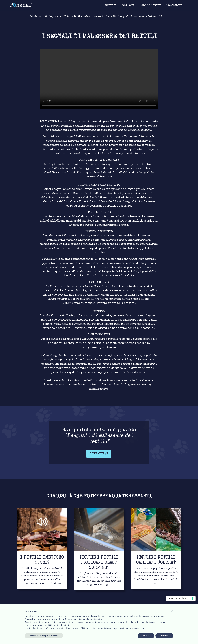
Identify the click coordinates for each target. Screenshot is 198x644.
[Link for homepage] (21, 5)
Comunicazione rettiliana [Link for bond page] (95, 17)
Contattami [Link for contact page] (99, 454)
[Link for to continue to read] (42, 549)
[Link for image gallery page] (128, 5)
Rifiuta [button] (146, 636)
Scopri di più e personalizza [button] (44, 636)
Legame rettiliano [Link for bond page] (61, 17)
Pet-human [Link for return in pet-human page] (36, 17)
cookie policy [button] (96, 619)
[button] (172, 611)
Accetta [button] (164, 636)
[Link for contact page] (175, 5)
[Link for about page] (150, 5)
